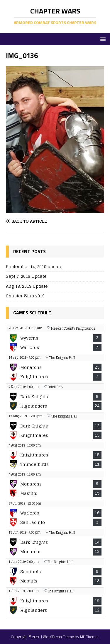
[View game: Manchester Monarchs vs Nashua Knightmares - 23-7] (55, 369)
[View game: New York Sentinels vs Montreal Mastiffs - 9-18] (55, 573)
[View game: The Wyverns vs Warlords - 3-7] (55, 339)
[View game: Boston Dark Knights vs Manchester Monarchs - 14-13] (55, 544)
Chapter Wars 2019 (25, 296)
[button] (102, 39)
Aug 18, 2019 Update (27, 286)
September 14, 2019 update (34, 266)
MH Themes (90, 637)
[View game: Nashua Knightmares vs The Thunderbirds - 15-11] (55, 456)
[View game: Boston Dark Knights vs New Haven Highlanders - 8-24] (55, 398)
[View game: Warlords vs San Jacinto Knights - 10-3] (55, 514)
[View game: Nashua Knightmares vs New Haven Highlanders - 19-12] (55, 602)
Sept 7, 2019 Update (26, 276)
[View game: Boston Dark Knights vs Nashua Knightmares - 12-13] (55, 427)
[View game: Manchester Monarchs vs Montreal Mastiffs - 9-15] (55, 485)
